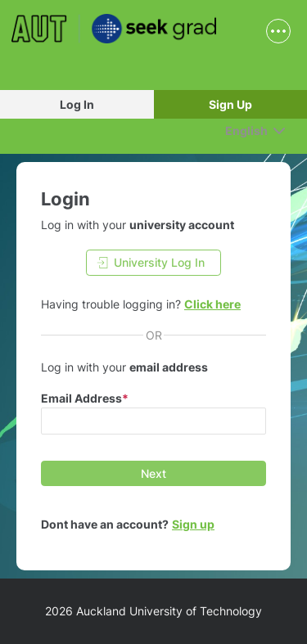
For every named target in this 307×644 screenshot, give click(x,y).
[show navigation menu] (278, 31)
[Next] (153, 473)
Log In (77, 104)
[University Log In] (153, 262)
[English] (255, 131)
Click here (212, 304)
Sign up (193, 524)
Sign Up (230, 104)
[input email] (153, 421)
